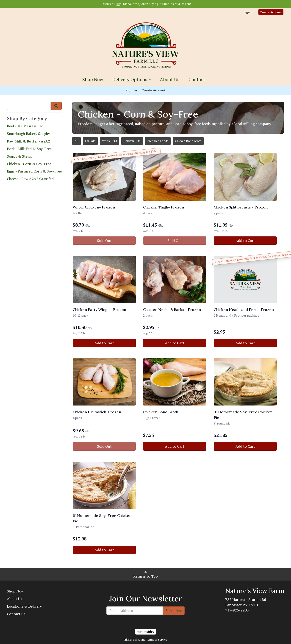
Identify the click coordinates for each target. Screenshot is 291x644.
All (76, 141)
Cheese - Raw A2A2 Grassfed (30, 179)
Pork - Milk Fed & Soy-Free (29, 149)
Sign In (248, 12)
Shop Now (93, 79)
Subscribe (174, 611)
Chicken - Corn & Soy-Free (29, 164)
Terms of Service (157, 640)
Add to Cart (245, 241)
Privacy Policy (132, 640)
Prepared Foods (158, 141)
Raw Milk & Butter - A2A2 (28, 141)
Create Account (271, 12)
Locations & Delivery (24, 606)
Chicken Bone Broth (188, 141)
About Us (170, 79)
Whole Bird (109, 141)
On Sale (90, 141)
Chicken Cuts (132, 141)
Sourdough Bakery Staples (29, 134)
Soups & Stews (19, 156)
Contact (197, 79)
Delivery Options (132, 79)
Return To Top (145, 574)
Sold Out (104, 241)
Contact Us (16, 614)
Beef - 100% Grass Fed (25, 126)
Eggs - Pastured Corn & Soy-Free (34, 171)
